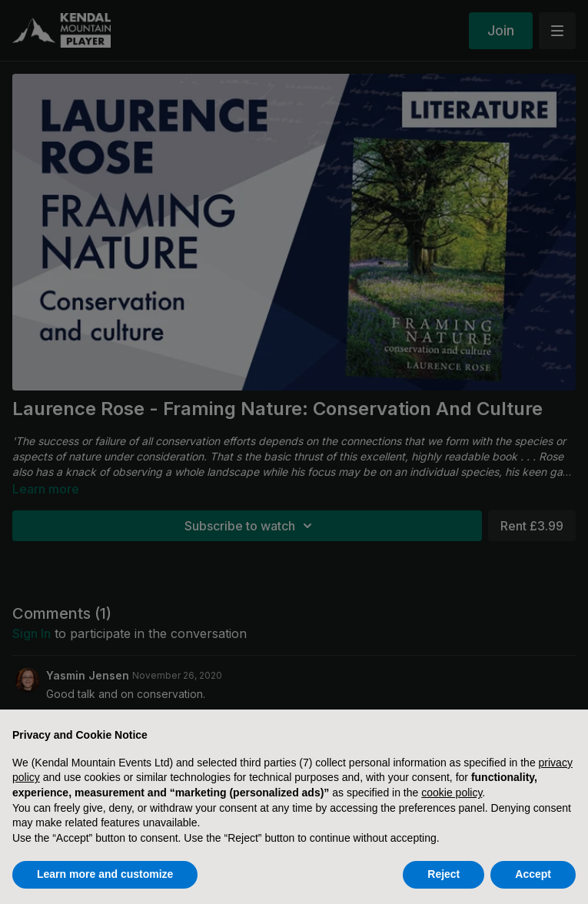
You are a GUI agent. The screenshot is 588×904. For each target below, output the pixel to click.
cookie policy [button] (452, 793)
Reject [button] (443, 874)
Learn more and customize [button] (105, 874)
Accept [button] (533, 874)
